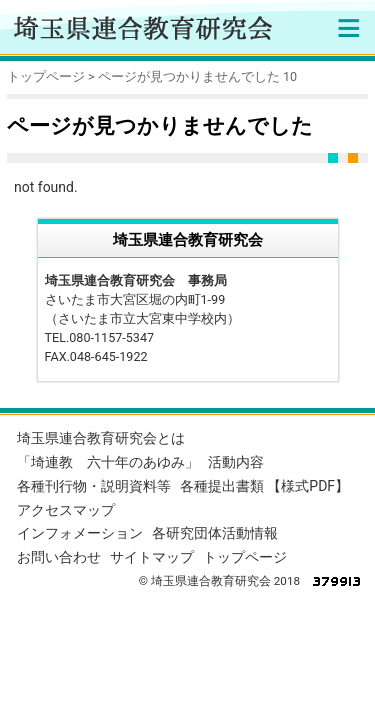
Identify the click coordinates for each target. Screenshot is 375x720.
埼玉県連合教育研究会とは (101, 438)
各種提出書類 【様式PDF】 (264, 486)
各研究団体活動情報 (215, 533)
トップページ (46, 76)
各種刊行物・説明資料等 (94, 486)
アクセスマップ (66, 510)
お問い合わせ (59, 557)
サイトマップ (152, 557)
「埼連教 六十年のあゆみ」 (108, 462)
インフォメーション (80, 533)
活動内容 (236, 462)
